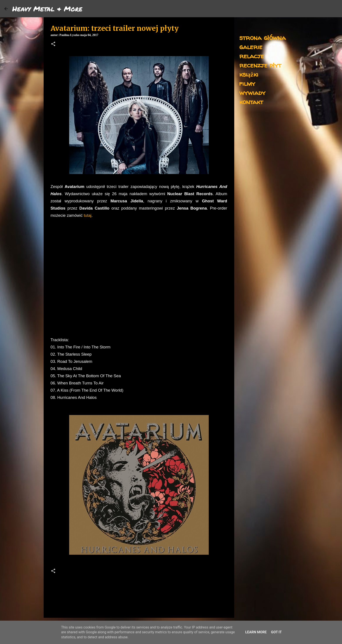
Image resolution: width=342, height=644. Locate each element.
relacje (252, 56)
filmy (247, 83)
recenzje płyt (260, 65)
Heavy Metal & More (47, 9)
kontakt (251, 102)
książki (249, 74)
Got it (276, 632)
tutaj (88, 215)
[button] (53, 44)
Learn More (256, 632)
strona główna (262, 37)
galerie (251, 47)
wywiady (252, 92)
